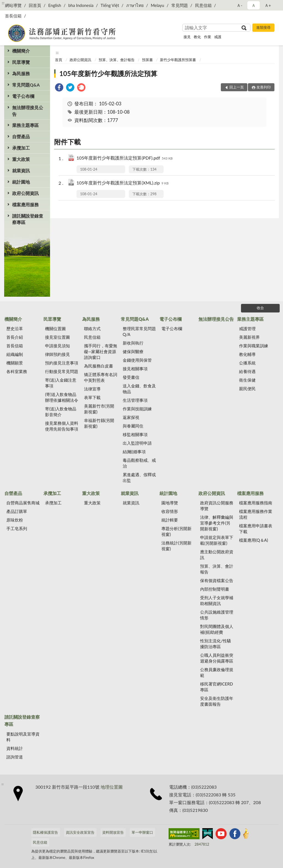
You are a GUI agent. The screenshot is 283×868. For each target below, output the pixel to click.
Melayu (157, 5)
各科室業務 (17, 371)
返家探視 (131, 417)
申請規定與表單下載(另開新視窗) (217, 540)
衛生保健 (247, 380)
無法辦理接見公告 (28, 111)
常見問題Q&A (26, 85)
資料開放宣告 (113, 832)
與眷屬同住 (133, 426)
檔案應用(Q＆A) (254, 540)
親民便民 (247, 389)
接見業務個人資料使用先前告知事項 (62, 426)
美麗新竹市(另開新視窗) (99, 409)
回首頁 (35, 5)
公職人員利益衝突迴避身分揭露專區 (217, 658)
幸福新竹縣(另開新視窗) (99, 423)
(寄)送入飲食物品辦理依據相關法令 (62, 397)
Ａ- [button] (239, 5)
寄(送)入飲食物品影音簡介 (61, 412)
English (55, 5)
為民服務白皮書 (99, 366)
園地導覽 (170, 503)
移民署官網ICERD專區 (217, 687)
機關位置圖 (55, 329)
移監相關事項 (135, 434)
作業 (208, 37)
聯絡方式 (92, 329)
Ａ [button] (254, 5)
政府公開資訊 (25, 193)
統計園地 (21, 182)
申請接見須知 (57, 346)
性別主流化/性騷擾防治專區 (216, 644)
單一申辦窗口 (142, 832)
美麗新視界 (249, 337)
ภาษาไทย (135, 5)
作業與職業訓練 (254, 346)
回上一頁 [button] (237, 87)
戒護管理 (247, 329)
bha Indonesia (81, 5)
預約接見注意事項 (62, 363)
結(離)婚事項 (134, 452)
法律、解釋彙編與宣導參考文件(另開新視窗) (217, 523)
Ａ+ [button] (268, 5)
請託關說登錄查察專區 (28, 219)
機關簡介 (21, 51)
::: (3, 3)
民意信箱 (203, 5)
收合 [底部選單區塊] (260, 308)
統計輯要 (170, 520)
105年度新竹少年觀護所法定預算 (108, 73)
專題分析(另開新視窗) (176, 531)
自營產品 (21, 136)
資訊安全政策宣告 (80, 832)
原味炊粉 (15, 520)
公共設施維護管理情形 (217, 615)
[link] (59, 88)
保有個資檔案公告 (217, 580)
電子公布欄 (23, 96)
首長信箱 (13, 16)
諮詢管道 (15, 757)
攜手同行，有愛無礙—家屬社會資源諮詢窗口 (101, 351)
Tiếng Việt (110, 5)
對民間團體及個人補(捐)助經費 (217, 629)
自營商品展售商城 (23, 503)
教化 (197, 37)
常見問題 (180, 5)
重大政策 (21, 159)
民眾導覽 (21, 62)
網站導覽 (13, 5)
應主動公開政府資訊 (217, 555)
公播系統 (247, 363)
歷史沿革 (15, 329)
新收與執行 (133, 343)
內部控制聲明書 (215, 589)
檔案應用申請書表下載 (256, 529)
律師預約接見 (57, 354)
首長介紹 (15, 337)
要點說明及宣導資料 (23, 737)
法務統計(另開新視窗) (176, 546)
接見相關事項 (135, 369)
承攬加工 (21, 148)
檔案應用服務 (25, 204)
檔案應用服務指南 (256, 503)
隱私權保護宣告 (45, 832)
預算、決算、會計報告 (117, 60)
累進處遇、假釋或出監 (139, 477)
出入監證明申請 (137, 443)
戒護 (218, 37)
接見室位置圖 (57, 337)
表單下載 (92, 397)
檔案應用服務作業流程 (256, 514)
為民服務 (21, 73)
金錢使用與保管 (137, 360)
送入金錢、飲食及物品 (139, 389)
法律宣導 (92, 389)
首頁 (59, 60)
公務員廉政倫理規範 (217, 672)
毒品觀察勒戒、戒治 (139, 463)
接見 (187, 37)
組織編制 (15, 354)
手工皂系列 (17, 528)
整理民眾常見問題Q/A (139, 331)
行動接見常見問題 (62, 371)
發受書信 (131, 377)
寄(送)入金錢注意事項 (61, 383)
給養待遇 (247, 371)
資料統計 (15, 748)
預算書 (147, 60)
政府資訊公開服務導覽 (217, 506)
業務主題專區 (25, 125)
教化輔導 (247, 354)
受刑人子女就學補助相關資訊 (217, 600)
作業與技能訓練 (137, 409)
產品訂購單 (17, 511)
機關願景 (15, 363)
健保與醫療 (133, 351)
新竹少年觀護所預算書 (178, 60)
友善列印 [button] (264, 87)
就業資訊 (21, 170)
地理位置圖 (112, 787)
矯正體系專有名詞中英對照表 (101, 377)
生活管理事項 (135, 400)
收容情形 (170, 511)
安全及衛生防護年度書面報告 (217, 701)
